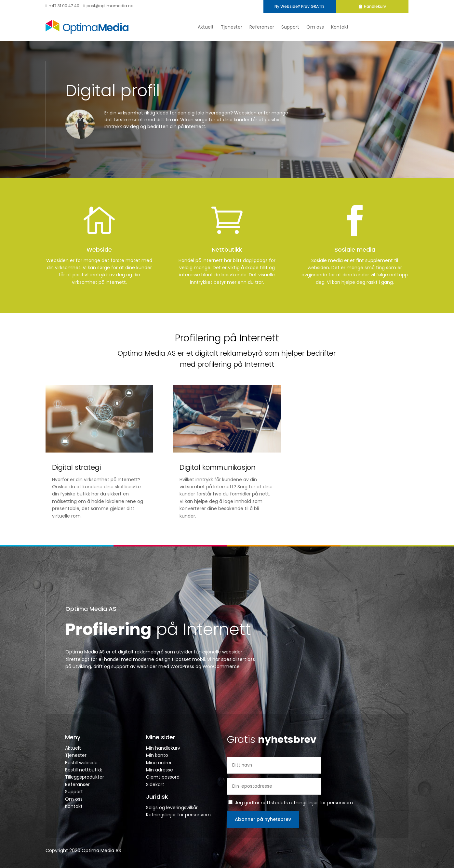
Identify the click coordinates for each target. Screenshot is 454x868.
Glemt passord (163, 777)
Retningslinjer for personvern (178, 815)
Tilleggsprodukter (85, 777)
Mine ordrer (159, 763)
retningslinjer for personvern (321, 803)
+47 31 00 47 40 (62, 6)
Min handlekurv (163, 748)
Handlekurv (392, 6)
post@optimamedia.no (108, 6)
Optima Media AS (91, 609)
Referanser (262, 27)
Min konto (157, 755)
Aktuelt (206, 27)
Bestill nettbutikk (84, 770)
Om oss (315, 27)
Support (290, 27)
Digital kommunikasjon (218, 467)
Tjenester (232, 27)
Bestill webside (81, 763)
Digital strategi (76, 467)
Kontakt (340, 27)
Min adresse (160, 770)
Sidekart (155, 784)
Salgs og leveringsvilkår (172, 808)
